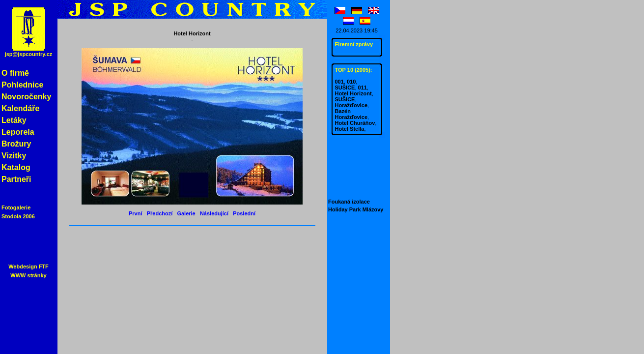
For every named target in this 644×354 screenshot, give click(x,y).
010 (351, 82)
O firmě (15, 73)
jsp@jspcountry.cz (29, 54)
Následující (214, 213)
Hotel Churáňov (355, 123)
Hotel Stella (350, 129)
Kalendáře (20, 108)
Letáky (14, 120)
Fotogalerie (16, 207)
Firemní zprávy (354, 44)
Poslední (244, 213)
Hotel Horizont (353, 93)
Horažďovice (351, 105)
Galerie (186, 213)
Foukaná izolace (349, 202)
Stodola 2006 (18, 216)
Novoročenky (26, 97)
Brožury (16, 144)
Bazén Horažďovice (351, 114)
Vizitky (14, 156)
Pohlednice (22, 85)
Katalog (16, 167)
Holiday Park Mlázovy (356, 209)
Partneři (16, 179)
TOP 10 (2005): (354, 70)
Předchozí (160, 213)
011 (363, 88)
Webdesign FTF (28, 266)
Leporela (18, 132)
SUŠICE (345, 88)
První (136, 213)
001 (339, 82)
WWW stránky (28, 275)
